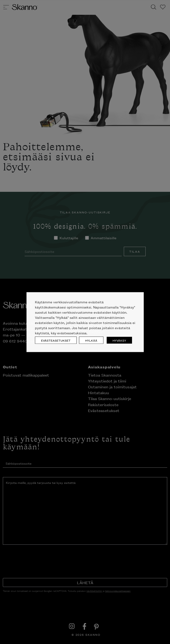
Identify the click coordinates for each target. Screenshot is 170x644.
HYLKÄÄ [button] (91, 340)
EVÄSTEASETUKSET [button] (56, 340)
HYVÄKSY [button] (119, 340)
